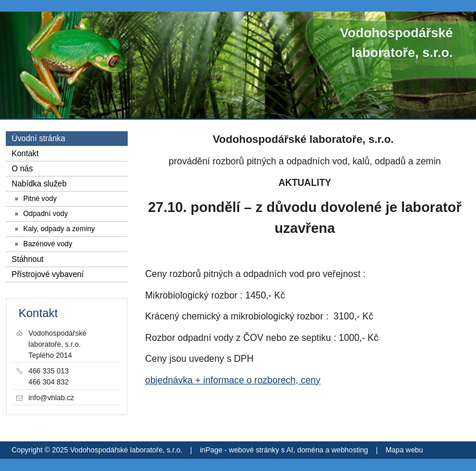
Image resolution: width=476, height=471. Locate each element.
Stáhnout (28, 259)
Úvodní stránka (38, 139)
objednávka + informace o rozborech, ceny (233, 380)
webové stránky (254, 450)
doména (310, 450)
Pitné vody (40, 199)
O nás (22, 169)
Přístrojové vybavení (48, 274)
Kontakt (25, 154)
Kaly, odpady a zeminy (59, 229)
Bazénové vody (48, 244)
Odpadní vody (46, 214)
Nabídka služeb (39, 184)
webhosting (350, 450)
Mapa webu (404, 450)
